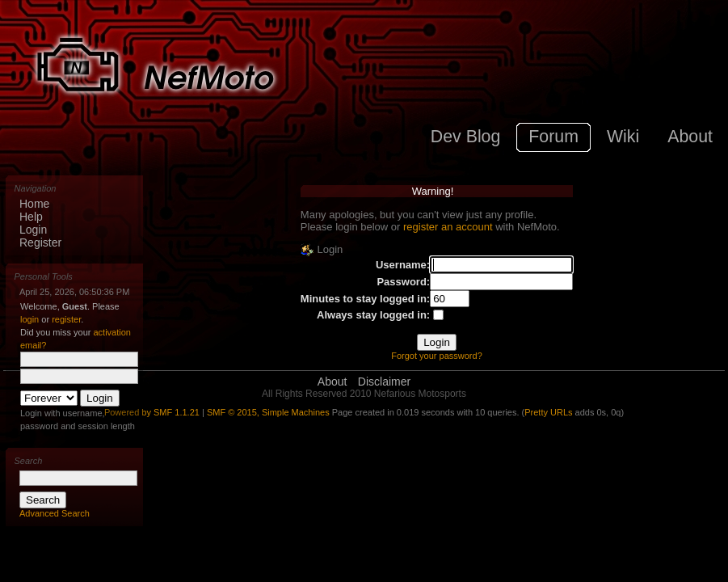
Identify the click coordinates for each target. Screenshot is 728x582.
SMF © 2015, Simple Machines (268, 412)
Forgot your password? (437, 356)
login (29, 319)
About (332, 382)
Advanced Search (55, 513)
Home (34, 204)
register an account (448, 227)
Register (40, 242)
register (66, 319)
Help (31, 217)
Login (33, 230)
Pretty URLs (548, 412)
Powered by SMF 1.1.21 (152, 412)
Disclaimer (384, 382)
